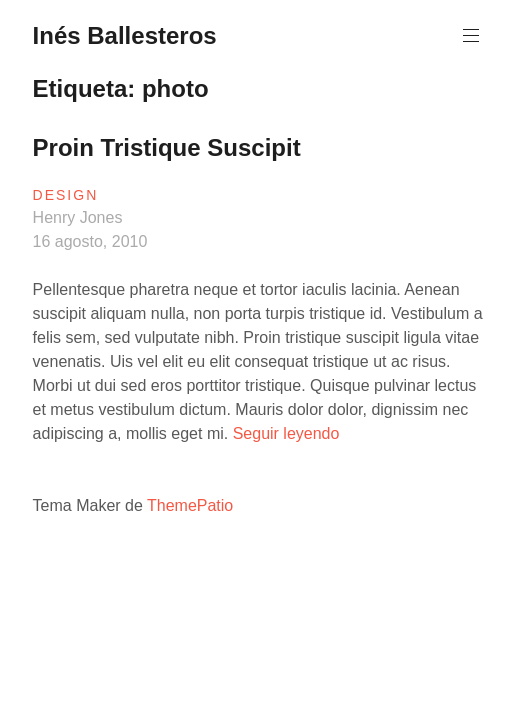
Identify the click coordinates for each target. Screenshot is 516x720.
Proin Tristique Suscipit (167, 147)
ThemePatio (190, 505)
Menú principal (469, 35)
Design (66, 195)
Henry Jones (78, 217)
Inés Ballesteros (125, 35)
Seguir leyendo (286, 433)
